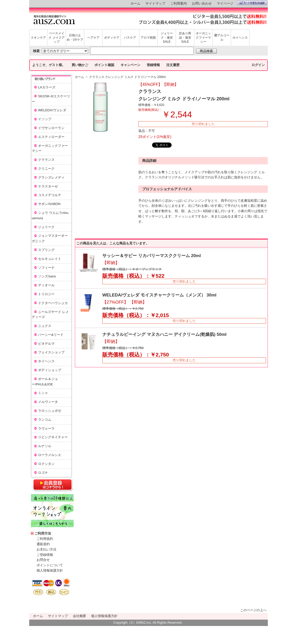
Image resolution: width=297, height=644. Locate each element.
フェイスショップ (51, 352)
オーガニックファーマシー (203, 38)
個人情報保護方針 (50, 570)
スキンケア (38, 38)
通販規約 (43, 544)
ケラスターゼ (48, 186)
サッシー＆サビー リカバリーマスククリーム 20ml (152, 256)
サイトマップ (155, 3)
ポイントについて (50, 565)
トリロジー (46, 294)
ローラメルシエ (50, 455)
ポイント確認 (104, 65)
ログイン (258, 65)
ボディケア (112, 38)
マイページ (225, 3)
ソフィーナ (46, 268)
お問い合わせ (202, 3)
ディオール (46, 285)
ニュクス (45, 326)
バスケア (130, 38)
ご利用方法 (43, 533)
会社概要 (79, 616)
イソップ (45, 119)
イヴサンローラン (51, 128)
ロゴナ (43, 473)
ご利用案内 (179, 3)
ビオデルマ (46, 344)
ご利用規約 (45, 539)
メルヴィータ (48, 402)
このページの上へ (253, 610)
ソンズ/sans (47, 276)
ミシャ (43, 393)
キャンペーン (130, 65)
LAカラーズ (47, 87)
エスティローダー (51, 137)
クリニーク (46, 169)
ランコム (45, 420)
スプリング (46, 250)
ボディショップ (50, 370)
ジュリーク (46, 227)
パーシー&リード (51, 335)
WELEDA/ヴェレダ (52, 110)
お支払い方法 (46, 549)
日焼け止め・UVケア (75, 37)
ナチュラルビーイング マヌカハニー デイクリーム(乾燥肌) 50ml (164, 334)
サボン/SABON (49, 204)
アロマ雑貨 (148, 38)
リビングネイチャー (53, 437)
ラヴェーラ (46, 428)
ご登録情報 (45, 555)
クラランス (46, 160)
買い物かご (80, 65)
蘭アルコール (222, 37)
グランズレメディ (51, 177)
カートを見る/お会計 (252, 3)
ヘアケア (93, 38)
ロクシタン (46, 464)
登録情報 (153, 65)
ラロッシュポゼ (50, 411)
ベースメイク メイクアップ (56, 38)
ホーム (135, 3)
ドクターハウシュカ (53, 303)
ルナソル (45, 446)
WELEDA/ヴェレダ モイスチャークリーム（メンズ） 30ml (159, 295)
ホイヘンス (240, 38)
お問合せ (43, 560)
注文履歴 (173, 65)
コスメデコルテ (50, 195)
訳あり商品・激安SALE (185, 38)
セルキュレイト (50, 259)
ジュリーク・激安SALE (167, 38)
